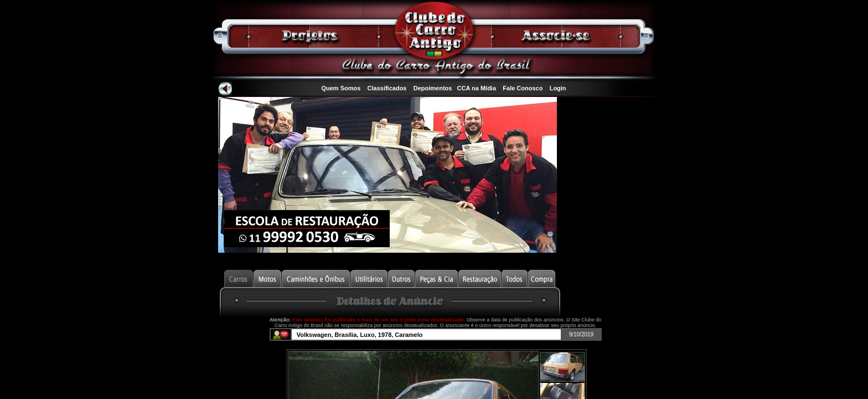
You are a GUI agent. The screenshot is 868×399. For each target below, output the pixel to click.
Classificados (387, 88)
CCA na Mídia (477, 88)
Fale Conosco (523, 88)
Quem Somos (341, 88)
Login (558, 88)
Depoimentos (433, 88)
